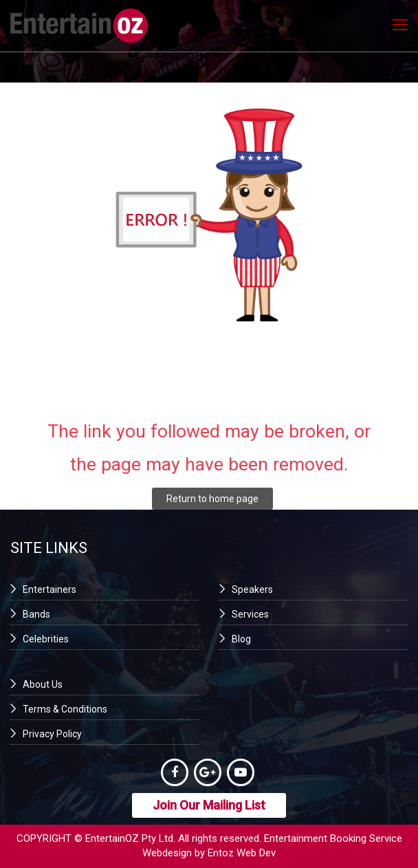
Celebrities (46, 639)
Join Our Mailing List (209, 805)
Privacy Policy (52, 734)
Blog (241, 639)
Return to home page (212, 499)
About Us (43, 684)
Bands (36, 614)
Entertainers (49, 589)
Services (250, 614)
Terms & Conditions (65, 709)
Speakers (252, 589)
